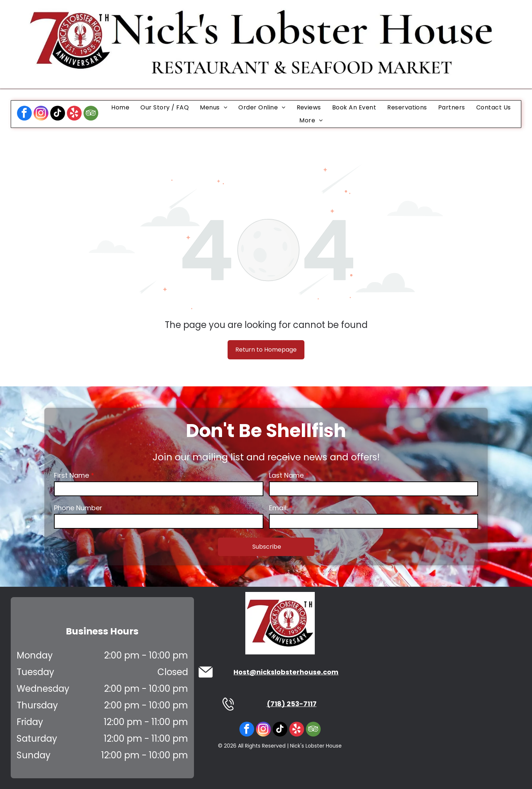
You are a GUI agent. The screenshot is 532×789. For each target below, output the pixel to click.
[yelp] (74, 114)
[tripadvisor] (91, 114)
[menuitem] (120, 107)
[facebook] (24, 114)
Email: (278, 508)
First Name (71, 475)
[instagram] (41, 114)
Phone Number (78, 508)
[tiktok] (58, 114)
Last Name (286, 475)
